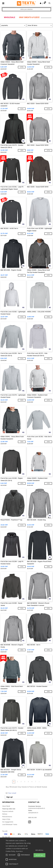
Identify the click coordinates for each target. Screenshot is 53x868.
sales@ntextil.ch (33, 813)
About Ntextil (6, 806)
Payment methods (8, 811)
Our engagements (8, 822)
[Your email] (21, 793)
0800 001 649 (32, 818)
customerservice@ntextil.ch (37, 808)
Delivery (5, 814)
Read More (19, 851)
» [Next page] (39, 782)
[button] (41, 3)
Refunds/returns (7, 817)
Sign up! (10, 797)
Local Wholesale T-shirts (10, 825)
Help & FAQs (6, 819)
